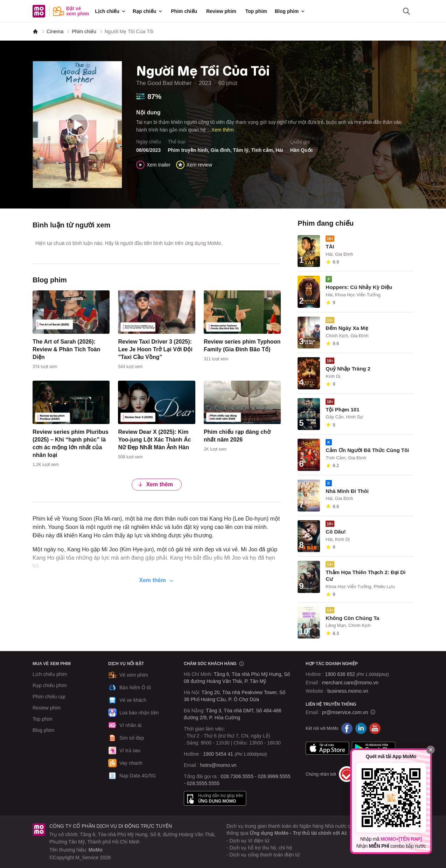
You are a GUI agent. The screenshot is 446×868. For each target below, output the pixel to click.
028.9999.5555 (274, 776)
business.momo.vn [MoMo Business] (348, 691)
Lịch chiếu (111, 11)
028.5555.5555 (203, 783)
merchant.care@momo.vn (350, 683)
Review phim (221, 11)
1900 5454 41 (218, 754)
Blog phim (290, 11)
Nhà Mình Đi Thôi (347, 491)
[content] (71, 331)
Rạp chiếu (148, 11)
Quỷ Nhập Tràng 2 (348, 369)
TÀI (330, 246)
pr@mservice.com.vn (345, 712)
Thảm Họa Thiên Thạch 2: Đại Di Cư (365, 576)
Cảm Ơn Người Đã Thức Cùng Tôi (367, 450)
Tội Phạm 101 (342, 410)
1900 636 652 (357, 674)
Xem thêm (155, 484)
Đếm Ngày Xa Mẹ (347, 328)
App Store (327, 748)
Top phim (256, 11)
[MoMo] (35, 31)
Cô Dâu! (336, 532)
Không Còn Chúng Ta (352, 618)
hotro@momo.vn (218, 765)
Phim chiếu (184, 11)
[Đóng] (431, 750)
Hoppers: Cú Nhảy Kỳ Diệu (359, 287)
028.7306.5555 (237, 776)
